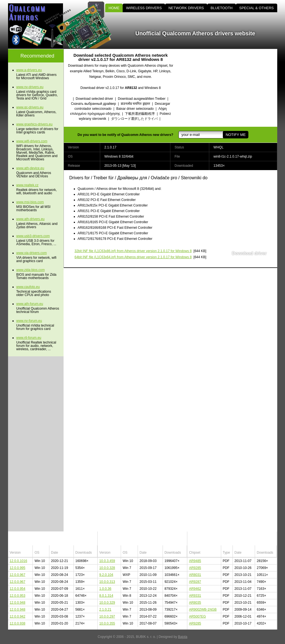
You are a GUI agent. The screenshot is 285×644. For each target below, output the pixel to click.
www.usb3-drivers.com (33, 236)
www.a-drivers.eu (29, 70)
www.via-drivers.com (32, 253)
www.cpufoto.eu (28, 287)
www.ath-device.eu (30, 168)
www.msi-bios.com (30, 202)
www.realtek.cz (27, 185)
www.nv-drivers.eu (30, 87)
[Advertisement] (230, 88)
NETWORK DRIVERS (186, 8)
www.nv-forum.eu (29, 321)
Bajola (183, 637)
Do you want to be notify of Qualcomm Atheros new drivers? (126, 135)
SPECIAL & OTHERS (257, 8)
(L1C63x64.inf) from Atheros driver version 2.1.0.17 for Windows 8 (133, 257)
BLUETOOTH (222, 8)
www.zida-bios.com (31, 270)
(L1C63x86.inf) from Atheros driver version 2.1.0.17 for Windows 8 (133, 251)
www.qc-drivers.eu (30, 107)
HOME (114, 8)
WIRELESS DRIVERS (144, 8)
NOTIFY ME (236, 135)
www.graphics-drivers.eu (35, 124)
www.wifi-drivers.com (32, 141)
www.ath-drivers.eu (31, 219)
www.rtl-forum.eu (29, 338)
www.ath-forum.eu (30, 304)
